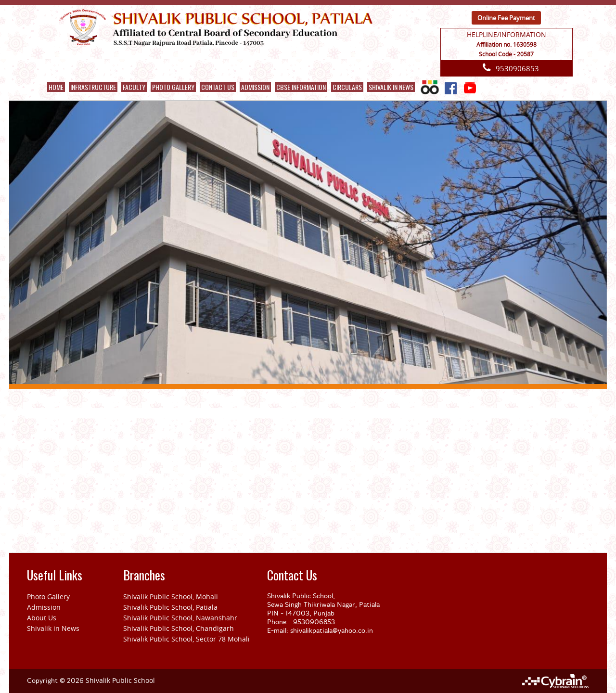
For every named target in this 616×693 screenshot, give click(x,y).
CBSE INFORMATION (301, 87)
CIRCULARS (347, 87)
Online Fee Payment (506, 18)
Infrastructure (93, 87)
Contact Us (218, 87)
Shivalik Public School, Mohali (171, 597)
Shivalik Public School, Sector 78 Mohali (186, 639)
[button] (54, 245)
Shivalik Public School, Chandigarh (179, 628)
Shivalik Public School (120, 680)
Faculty (134, 87)
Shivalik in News (391, 87)
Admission (44, 607)
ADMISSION (255, 87)
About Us (42, 618)
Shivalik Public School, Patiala (170, 607)
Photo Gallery (173, 87)
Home (56, 87)
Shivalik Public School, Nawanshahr (180, 618)
